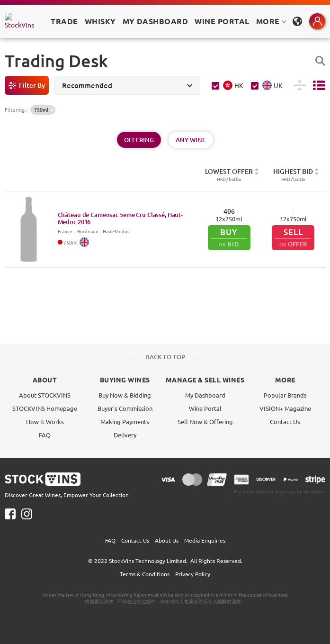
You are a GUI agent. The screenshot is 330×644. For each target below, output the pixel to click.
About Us (167, 540)
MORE (271, 21)
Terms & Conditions (145, 574)
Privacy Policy (193, 574)
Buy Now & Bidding (125, 395)
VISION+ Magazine (285, 408)
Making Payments (125, 422)
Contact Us (285, 422)
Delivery (125, 435)
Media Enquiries (205, 540)
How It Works (45, 422)
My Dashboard (205, 395)
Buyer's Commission (125, 408)
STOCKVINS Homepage (45, 408)
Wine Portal (222, 21)
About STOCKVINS (45, 395)
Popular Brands (285, 395)
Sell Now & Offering (205, 422)
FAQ (45, 435)
